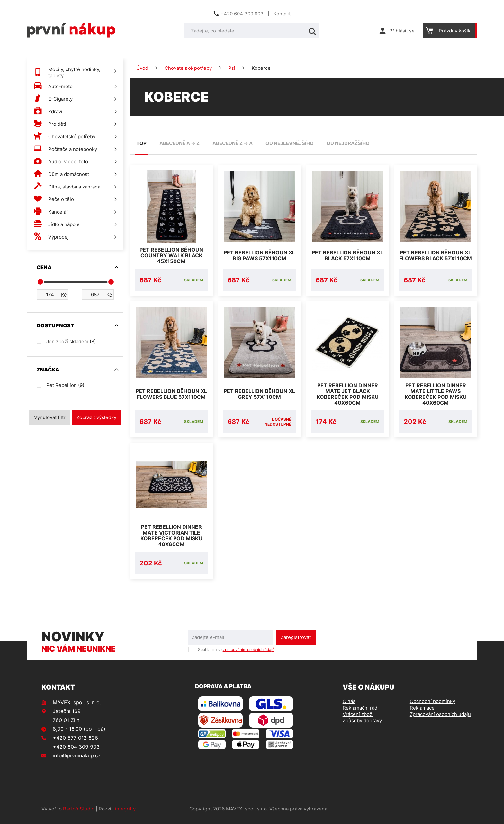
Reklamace (422, 714)
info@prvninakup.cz (77, 761)
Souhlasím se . (237, 655)
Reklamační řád (360, 714)
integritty (125, 815)
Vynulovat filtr (50, 417)
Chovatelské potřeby (188, 68)
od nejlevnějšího (290, 143)
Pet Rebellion (65, 385)
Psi (232, 68)
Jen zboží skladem (71, 341)
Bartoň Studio (79, 815)
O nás (349, 707)
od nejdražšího (348, 143)
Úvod (142, 68)
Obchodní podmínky (432, 707)
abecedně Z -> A (233, 143)
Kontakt (282, 14)
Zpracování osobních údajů (440, 720)
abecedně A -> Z (180, 143)
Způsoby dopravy (362, 726)
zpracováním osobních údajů (249, 655)
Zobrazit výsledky (96, 417)
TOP (141, 143)
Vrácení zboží (358, 720)
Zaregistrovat (296, 643)
